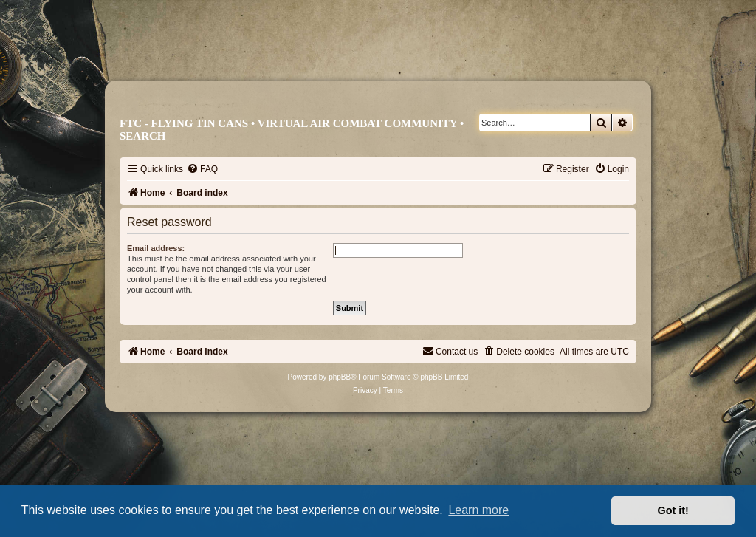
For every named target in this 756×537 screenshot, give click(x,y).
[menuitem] (202, 169)
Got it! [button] (673, 510)
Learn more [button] (478, 510)
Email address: (156, 248)
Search (143, 136)
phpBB (340, 377)
